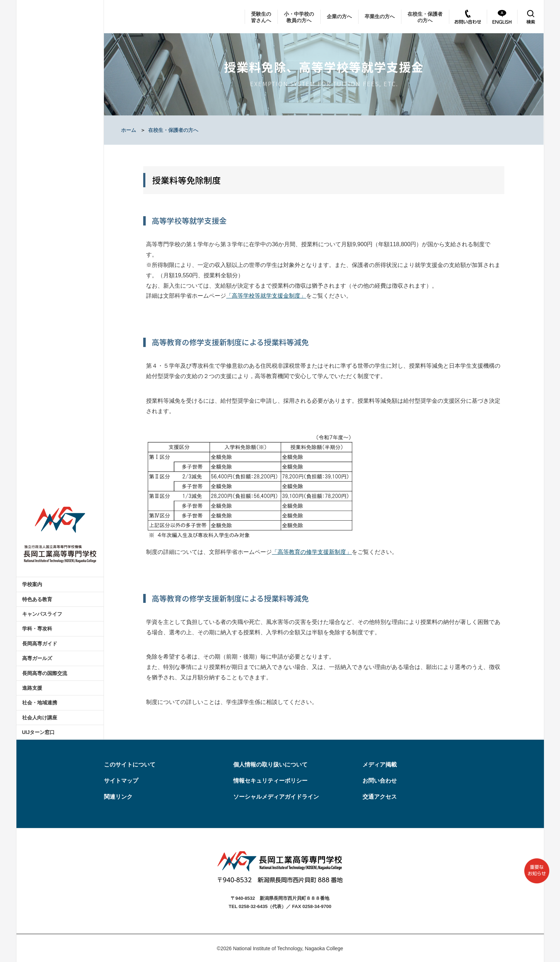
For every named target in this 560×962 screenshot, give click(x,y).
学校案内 (32, 584)
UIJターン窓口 (39, 732)
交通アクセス (380, 797)
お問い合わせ (380, 781)
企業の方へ (339, 16)
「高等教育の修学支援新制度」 (312, 552)
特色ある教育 (37, 599)
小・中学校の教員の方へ (299, 17)
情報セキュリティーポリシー (270, 781)
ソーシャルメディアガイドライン (276, 797)
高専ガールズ (37, 658)
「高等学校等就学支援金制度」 (266, 296)
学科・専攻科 (37, 629)
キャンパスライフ (42, 614)
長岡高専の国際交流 (45, 673)
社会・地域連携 (40, 703)
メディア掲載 (380, 765)
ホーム (129, 130)
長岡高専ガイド (40, 644)
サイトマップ (121, 781)
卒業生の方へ (380, 16)
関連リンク (118, 797)
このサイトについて (130, 765)
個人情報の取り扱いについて (270, 765)
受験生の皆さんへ (261, 17)
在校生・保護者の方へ (425, 17)
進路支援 (32, 688)
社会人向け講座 (40, 718)
